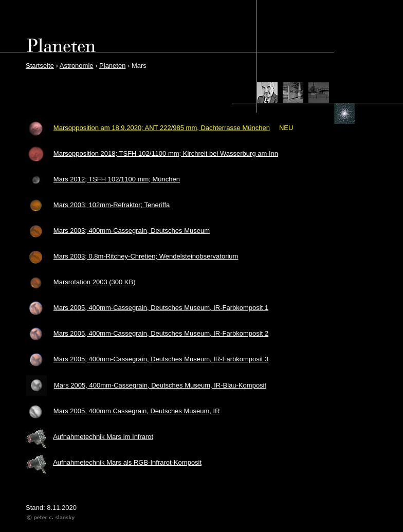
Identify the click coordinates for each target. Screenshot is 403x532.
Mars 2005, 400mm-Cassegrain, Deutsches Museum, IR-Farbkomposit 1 (161, 308)
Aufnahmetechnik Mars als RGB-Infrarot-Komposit (127, 462)
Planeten (112, 66)
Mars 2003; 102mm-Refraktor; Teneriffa (112, 205)
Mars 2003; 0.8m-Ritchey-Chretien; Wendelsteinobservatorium (146, 256)
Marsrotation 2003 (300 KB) (95, 282)
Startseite (40, 66)
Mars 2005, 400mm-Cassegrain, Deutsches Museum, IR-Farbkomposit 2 (161, 333)
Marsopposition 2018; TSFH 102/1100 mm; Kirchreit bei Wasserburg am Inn (166, 153)
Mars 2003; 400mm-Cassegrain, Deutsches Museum (132, 231)
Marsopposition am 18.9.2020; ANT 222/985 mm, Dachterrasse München (162, 128)
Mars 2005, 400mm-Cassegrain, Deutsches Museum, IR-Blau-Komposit (160, 385)
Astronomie (77, 66)
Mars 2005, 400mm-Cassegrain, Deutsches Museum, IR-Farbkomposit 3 (161, 359)
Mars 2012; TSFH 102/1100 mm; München (117, 179)
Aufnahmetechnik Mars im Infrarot (103, 437)
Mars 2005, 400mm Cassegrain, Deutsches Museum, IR (137, 411)
